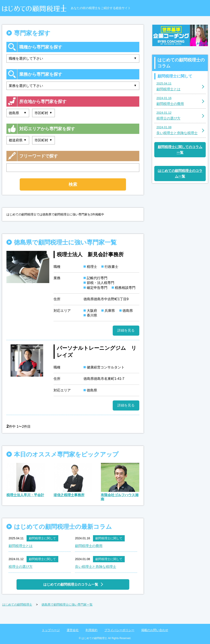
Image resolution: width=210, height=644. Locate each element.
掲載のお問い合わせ (155, 630)
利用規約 (91, 630)
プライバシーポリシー (119, 630)
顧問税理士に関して (42, 538)
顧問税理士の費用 (89, 546)
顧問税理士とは (21, 546)
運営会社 (73, 630)
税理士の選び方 (21, 567)
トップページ (51, 630)
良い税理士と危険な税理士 (96, 567)
